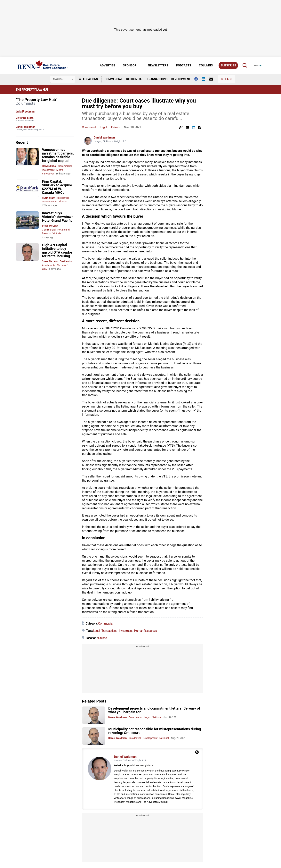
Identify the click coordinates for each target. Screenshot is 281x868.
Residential (135, 79)
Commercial (113, 79)
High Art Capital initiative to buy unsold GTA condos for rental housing (57, 250)
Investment (48, 170)
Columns (206, 65)
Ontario (115, 127)
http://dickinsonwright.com (139, 765)
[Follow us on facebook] (198, 79)
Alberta (62, 202)
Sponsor (130, 65)
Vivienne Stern (25, 118)
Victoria (57, 233)
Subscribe (228, 65)
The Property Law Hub (32, 90)
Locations (88, 79)
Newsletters (158, 65)
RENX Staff (48, 198)
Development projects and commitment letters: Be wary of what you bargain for (154, 710)
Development (181, 79)
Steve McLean (50, 226)
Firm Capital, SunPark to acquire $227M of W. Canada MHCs (57, 187)
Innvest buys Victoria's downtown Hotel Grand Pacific (58, 217)
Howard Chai (49, 166)
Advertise (108, 65)
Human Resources (146, 631)
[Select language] (63, 79)
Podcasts (184, 65)
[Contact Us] (213, 79)
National (157, 717)
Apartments (49, 265)
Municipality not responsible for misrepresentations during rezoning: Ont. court (155, 731)
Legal (104, 127)
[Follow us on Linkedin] (205, 79)
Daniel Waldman (25, 127)
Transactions (157, 79)
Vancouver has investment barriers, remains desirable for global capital (58, 155)
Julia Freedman (25, 112)
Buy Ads (226, 79)
